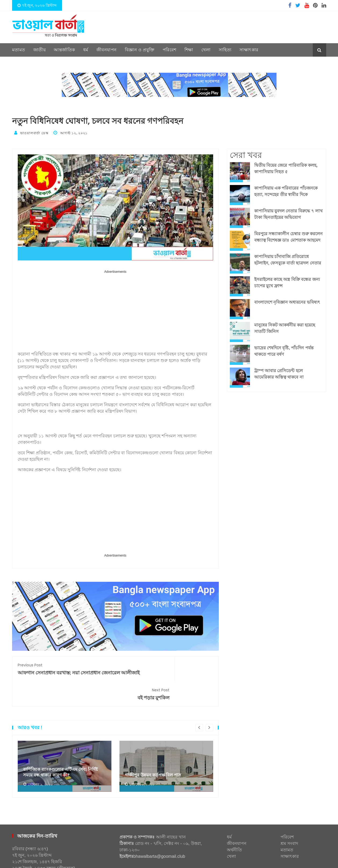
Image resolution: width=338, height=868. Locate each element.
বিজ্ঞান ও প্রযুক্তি (140, 50)
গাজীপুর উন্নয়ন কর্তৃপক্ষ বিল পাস (156, 755)
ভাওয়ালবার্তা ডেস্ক (34, 133)
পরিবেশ (170, 50)
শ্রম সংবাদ (289, 823)
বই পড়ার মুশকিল (167, 667)
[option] (65, 746)
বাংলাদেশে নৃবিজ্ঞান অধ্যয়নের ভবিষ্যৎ (287, 301)
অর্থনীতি (234, 830)
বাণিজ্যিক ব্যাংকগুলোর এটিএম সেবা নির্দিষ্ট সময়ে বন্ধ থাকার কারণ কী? (64, 751)
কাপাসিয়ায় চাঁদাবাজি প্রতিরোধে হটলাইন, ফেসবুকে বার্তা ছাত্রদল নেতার (288, 258)
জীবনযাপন (107, 50)
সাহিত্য (225, 50)
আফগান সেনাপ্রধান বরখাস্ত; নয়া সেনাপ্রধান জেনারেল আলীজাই (64, 671)
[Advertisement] (115, 311)
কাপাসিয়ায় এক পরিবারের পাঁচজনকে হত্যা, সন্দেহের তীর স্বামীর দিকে (286, 190)
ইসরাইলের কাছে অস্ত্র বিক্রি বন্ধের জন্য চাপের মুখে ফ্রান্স (287, 281)
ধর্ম (86, 50)
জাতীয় (40, 50)
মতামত (19, 50)
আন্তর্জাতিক (64, 50)
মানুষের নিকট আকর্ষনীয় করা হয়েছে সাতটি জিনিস (285, 327)
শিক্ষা (189, 50)
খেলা (206, 50)
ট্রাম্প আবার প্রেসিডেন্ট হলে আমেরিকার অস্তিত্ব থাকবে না (279, 372)
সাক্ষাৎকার (249, 50)
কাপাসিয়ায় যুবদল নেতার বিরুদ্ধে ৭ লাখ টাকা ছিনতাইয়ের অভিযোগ (288, 213)
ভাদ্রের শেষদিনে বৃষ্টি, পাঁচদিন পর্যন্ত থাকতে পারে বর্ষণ (284, 349)
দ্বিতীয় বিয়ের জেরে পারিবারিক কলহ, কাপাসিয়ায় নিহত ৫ (286, 167)
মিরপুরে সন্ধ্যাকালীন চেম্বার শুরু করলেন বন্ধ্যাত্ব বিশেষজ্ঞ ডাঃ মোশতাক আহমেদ (289, 235)
